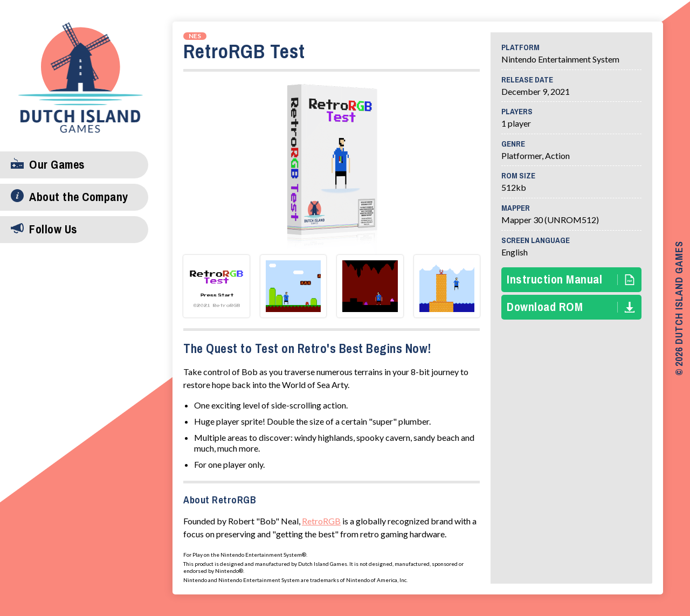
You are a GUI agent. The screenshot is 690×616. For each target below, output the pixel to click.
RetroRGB (321, 521)
